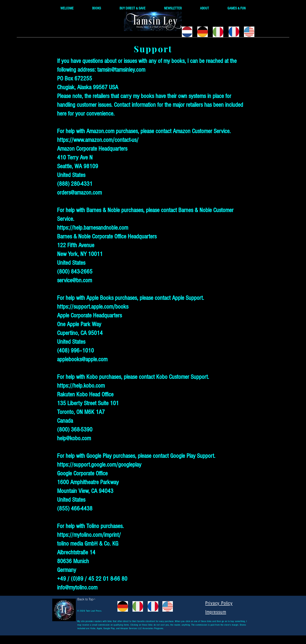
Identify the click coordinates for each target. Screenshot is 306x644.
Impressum (216, 612)
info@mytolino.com (77, 588)
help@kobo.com (74, 438)
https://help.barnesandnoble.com (93, 228)
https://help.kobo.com (81, 386)
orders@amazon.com (79, 193)
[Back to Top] (86, 599)
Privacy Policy (219, 603)
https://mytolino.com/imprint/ (89, 535)
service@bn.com (75, 280)
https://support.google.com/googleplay (99, 465)
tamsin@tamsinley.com (121, 70)
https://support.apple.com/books (93, 307)
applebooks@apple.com (82, 359)
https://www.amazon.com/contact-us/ (98, 140)
